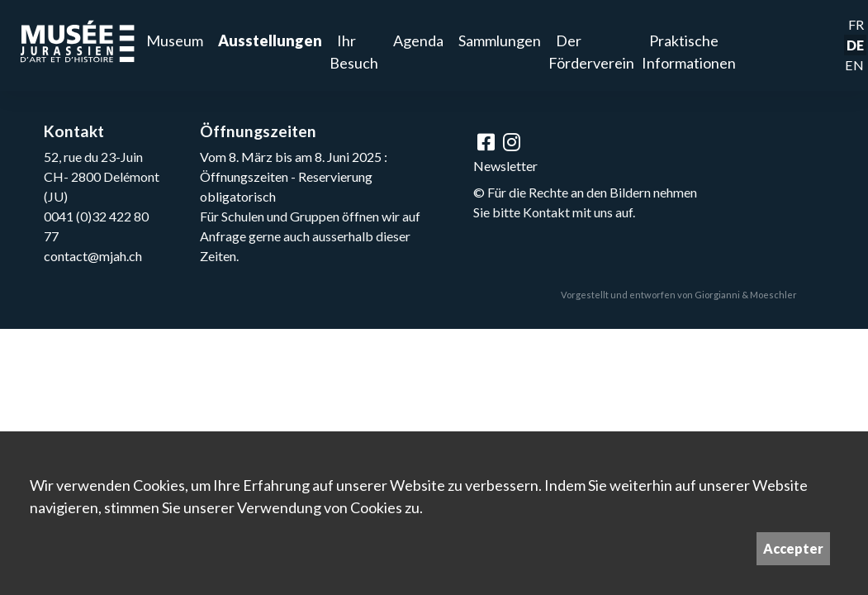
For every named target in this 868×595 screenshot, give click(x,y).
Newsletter (505, 166)
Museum (175, 40)
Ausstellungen (270, 40)
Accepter (793, 548)
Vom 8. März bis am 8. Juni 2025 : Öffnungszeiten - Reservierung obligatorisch (294, 176)
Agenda (418, 40)
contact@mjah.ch (93, 256)
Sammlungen (500, 40)
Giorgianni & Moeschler (746, 295)
